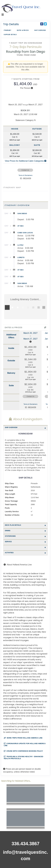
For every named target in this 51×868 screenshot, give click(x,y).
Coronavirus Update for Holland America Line (25, 745)
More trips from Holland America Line (23, 738)
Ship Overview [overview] (40, 30)
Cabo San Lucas (25, 233)
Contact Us (25, 170)
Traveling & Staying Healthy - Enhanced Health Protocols (23, 758)
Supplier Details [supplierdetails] (10, 35)
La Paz (20, 245)
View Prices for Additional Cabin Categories (25, 161)
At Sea (21, 226)
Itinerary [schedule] (7, 30)
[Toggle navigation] (3, 15)
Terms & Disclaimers (25, 175)
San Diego (22, 213)
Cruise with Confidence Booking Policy (23, 751)
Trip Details (11, 24)
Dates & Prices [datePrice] (23, 30)
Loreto (21, 257)
